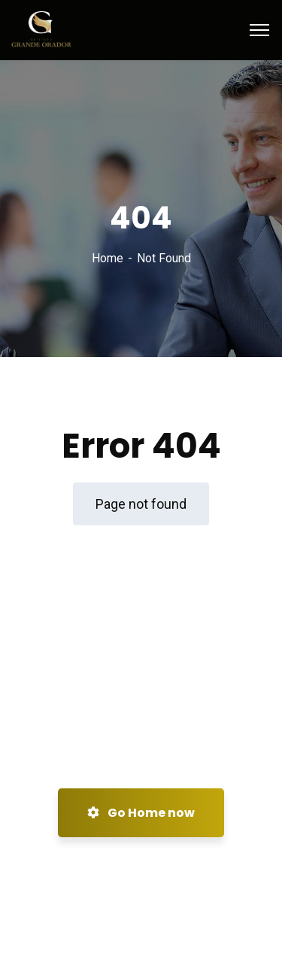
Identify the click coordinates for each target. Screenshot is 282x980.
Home (108, 258)
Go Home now (141, 813)
